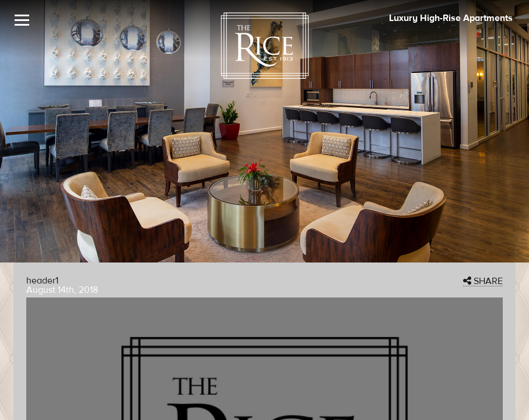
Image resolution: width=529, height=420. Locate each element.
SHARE (483, 281)
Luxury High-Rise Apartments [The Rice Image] (451, 18)
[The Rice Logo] (265, 46)
